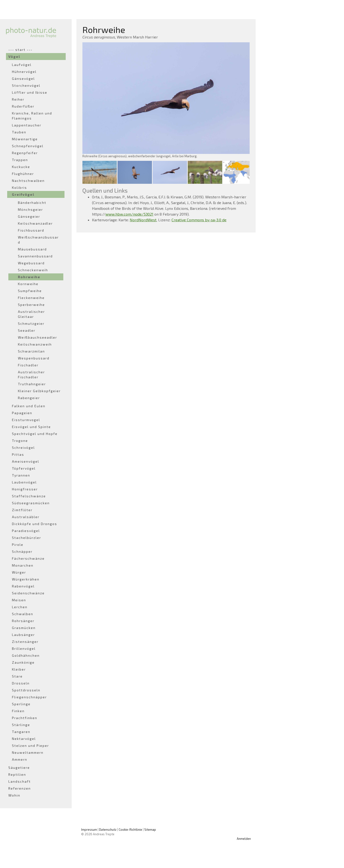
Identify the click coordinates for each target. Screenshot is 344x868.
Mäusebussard (32, 249)
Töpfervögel (24, 468)
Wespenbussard (34, 358)
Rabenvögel (23, 586)
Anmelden (244, 839)
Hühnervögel (24, 72)
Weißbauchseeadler (38, 337)
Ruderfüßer (23, 106)
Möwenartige (25, 139)
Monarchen (23, 565)
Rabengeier (29, 398)
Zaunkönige (23, 662)
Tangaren (21, 732)
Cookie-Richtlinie (130, 830)
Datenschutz (108, 830)
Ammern (20, 759)
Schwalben (23, 614)
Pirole (18, 545)
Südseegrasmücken (31, 503)
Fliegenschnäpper (29, 697)
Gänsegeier (29, 216)
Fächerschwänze (28, 558)
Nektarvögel (24, 739)
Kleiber (19, 669)
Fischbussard (31, 230)
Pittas (18, 454)
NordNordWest (143, 220)
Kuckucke (21, 167)
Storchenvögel (26, 85)
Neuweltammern (28, 752)
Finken (18, 711)
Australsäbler (26, 517)
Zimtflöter (22, 510)
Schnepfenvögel (28, 146)
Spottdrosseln (26, 690)
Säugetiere (19, 768)
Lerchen (20, 607)
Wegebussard (31, 263)
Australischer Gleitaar (31, 314)
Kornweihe (28, 284)
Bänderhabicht (32, 203)
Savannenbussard (35, 256)
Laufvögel (22, 65)
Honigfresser (25, 489)
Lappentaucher (27, 125)
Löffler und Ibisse (30, 92)
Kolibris (19, 187)
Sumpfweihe (30, 291)
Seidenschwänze (28, 593)
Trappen (20, 160)
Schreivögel (23, 448)
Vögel (14, 57)
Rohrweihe (29, 277)
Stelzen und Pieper (30, 746)
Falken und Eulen (29, 406)
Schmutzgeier (31, 323)
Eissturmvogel (26, 420)
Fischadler (28, 365)
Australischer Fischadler (31, 374)
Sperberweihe (31, 305)
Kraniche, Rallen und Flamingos (32, 116)
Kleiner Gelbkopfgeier (39, 391)
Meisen (19, 600)
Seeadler (27, 330)
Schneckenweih (33, 270)
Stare (17, 676)
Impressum (89, 830)
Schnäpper (22, 551)
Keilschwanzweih (35, 344)
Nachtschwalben (28, 181)
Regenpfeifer (25, 153)
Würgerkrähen (26, 579)
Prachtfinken (25, 718)
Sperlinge (21, 704)
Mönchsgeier (30, 209)
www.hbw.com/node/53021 (129, 214)
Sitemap (150, 830)
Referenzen (20, 788)
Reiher (18, 99)
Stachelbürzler (27, 538)
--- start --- (20, 50)
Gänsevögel (23, 79)
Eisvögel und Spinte (31, 427)
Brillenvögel (24, 648)
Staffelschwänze (29, 496)
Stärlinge (21, 725)
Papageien (22, 413)
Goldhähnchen (26, 655)
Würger (19, 572)
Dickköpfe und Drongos (35, 524)
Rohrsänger (23, 621)
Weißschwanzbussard (38, 240)
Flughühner (23, 174)
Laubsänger (23, 635)
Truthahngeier (32, 384)
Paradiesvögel (26, 531)
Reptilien (17, 774)
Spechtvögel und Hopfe (35, 434)
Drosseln (21, 683)
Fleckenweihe (31, 298)
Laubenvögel (24, 482)
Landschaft (20, 781)
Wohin (14, 795)
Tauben (19, 132)
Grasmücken (24, 628)
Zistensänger (25, 642)
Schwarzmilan (31, 351)
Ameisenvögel (26, 461)
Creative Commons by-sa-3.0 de (199, 220)
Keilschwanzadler (35, 223)
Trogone (20, 441)
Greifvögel (23, 194)
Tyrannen (21, 475)
